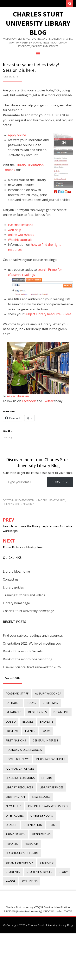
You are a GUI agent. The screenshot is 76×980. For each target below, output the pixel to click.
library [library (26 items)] (47, 778)
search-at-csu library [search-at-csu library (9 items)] (22, 853)
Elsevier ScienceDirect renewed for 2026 (32, 667)
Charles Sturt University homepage (28, 611)
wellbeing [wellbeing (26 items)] (30, 881)
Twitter (48, 401)
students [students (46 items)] (13, 872)
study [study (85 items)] (63, 872)
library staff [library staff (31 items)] (16, 797)
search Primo (47, 270)
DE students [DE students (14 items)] (37, 712)
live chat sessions (21, 225)
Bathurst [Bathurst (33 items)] (13, 703)
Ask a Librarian (18, 396)
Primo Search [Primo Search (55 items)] (16, 834)
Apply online (17, 135)
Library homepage (16, 603)
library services (12, 504)
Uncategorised (25, 500)
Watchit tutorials (20, 240)
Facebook (29, 401)
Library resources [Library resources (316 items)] (19, 787)
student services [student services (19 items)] (39, 872)
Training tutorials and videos (24, 595)
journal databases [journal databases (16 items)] (20, 769)
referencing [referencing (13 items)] (41, 834)
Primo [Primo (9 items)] (53, 825)
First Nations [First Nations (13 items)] (16, 740)
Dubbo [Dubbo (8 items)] (11, 722)
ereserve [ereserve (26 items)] (12, 731)
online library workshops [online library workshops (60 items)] (48, 806)
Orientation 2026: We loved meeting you (32, 643)
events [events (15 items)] (30, 731)
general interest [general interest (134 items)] (45, 740)
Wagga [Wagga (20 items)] (11, 881)
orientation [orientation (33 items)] (33, 825)
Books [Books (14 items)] (31, 703)
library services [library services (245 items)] (51, 787)
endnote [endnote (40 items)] (47, 722)
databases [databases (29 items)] (13, 712)
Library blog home (16, 571)
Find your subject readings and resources (33, 635)
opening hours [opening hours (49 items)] (42, 816)
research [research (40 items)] (31, 844)
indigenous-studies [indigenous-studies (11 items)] (51, 759)
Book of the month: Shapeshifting (28, 659)
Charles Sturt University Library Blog (38, 23)
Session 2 (28, 504)
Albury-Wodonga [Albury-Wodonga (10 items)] (48, 693)
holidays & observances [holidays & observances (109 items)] (24, 750)
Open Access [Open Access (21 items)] (15, 816)
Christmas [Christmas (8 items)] (50, 703)
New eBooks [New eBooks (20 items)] (41, 797)
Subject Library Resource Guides (48, 314)
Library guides (13, 587)
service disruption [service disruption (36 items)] (20, 862)
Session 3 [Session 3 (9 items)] (47, 862)
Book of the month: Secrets (23, 651)
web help (15, 230)
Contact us (11, 579)
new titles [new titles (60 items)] (14, 806)
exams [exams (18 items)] (46, 731)
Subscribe (60, 482)
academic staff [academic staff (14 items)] (17, 693)
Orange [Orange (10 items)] (11, 825)
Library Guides (57, 500)
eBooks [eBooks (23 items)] (28, 722)
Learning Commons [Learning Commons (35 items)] (20, 778)
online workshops (21, 235)
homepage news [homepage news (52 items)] (17, 759)
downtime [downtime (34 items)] (61, 712)
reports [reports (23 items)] (12, 844)
